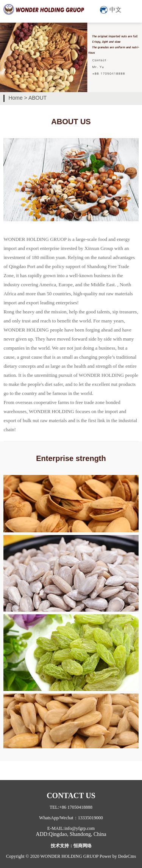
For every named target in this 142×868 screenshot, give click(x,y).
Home (15, 98)
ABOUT (37, 98)
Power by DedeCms (118, 856)
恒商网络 (83, 846)
